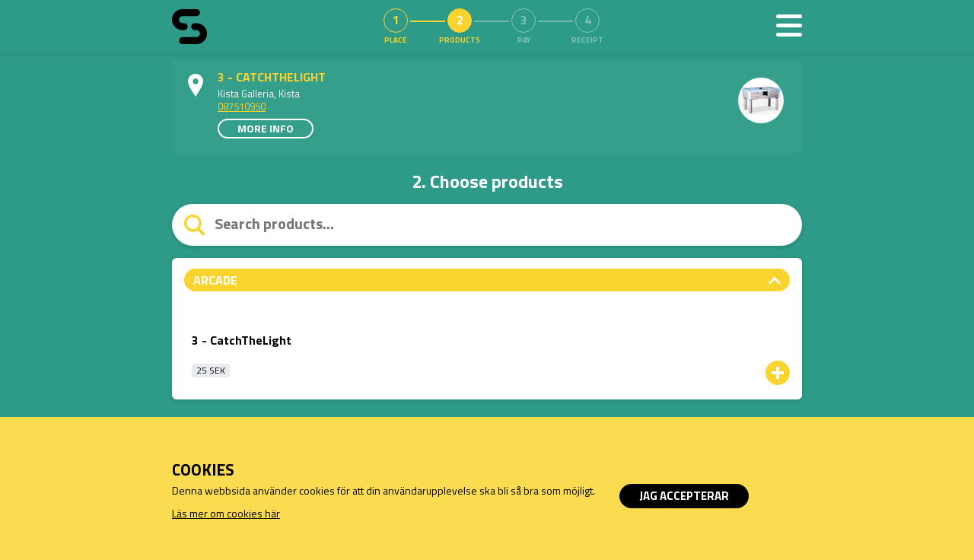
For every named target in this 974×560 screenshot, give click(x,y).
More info (266, 128)
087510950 (242, 107)
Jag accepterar (684, 496)
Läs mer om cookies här (226, 513)
